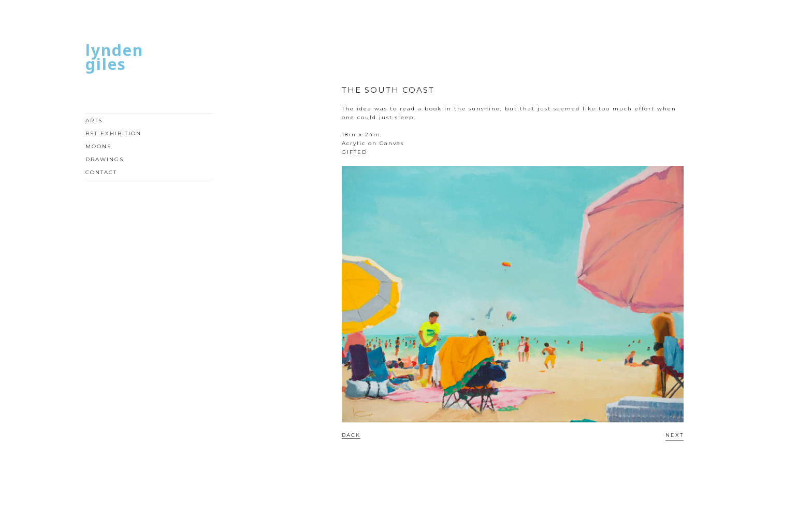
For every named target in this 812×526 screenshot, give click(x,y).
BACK (351, 435)
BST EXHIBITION (113, 133)
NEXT (675, 435)
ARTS (94, 120)
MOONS (98, 146)
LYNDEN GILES (114, 57)
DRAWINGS (105, 159)
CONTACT (101, 172)
